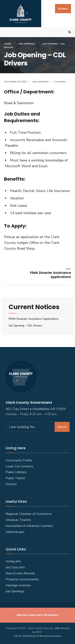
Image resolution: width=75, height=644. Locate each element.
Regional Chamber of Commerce (29, 514)
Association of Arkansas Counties (29, 526)
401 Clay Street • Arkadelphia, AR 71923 (36, 409)
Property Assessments (22, 579)
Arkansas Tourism (18, 520)
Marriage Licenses (18, 585)
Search (62, 427)
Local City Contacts (19, 466)
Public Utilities (16, 472)
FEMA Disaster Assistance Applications (50, 273)
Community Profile (19, 460)
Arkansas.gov (15, 532)
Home (7, 44)
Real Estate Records (20, 573)
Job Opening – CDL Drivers (25, 326)
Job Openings (27, 44)
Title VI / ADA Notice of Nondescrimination (37, 636)
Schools (11, 484)
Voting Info (13, 561)
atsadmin (60, 82)
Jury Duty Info (15, 567)
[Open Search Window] (69, 32)
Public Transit (15, 478)
